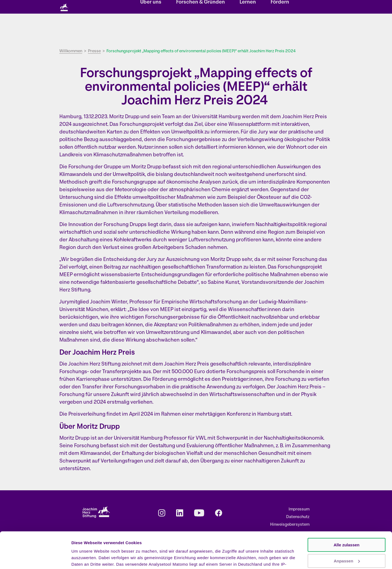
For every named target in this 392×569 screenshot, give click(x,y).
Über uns (151, 29)
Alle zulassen (346, 511)
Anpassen (347, 527)
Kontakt (225, 7)
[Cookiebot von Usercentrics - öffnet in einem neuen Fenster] (35, 558)
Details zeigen (85, 558)
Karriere (244, 7)
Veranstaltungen (174, 7)
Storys (148, 7)
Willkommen (71, 51)
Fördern (280, 29)
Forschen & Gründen (200, 29)
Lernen (248, 29)
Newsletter (202, 7)
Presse (264, 7)
